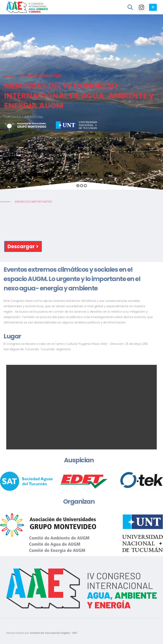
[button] (78, 186)
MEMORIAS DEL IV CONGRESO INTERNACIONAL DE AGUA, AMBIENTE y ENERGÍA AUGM (79, 100)
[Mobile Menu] (153, 7)
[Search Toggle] (130, 7)
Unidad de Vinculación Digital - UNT (54, 633)
